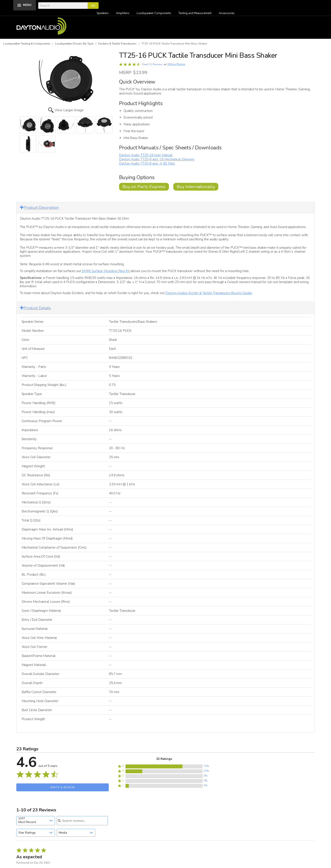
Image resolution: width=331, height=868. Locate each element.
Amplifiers (123, 13)
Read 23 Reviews (152, 64)
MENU (27, 5)
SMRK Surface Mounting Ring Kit (106, 271)
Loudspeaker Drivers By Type (74, 44)
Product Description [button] (39, 208)
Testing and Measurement (195, 13)
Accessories (227, 13)
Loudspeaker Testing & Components (27, 44)
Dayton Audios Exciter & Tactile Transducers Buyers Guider (209, 293)
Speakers (103, 13)
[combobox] (36, 821)
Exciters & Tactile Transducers (117, 44)
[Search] (63, 6)
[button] (164, 766)
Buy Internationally (196, 187)
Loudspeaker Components (154, 13)
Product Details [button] (35, 308)
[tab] (166, 208)
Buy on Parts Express (144, 187)
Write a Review (176, 64)
